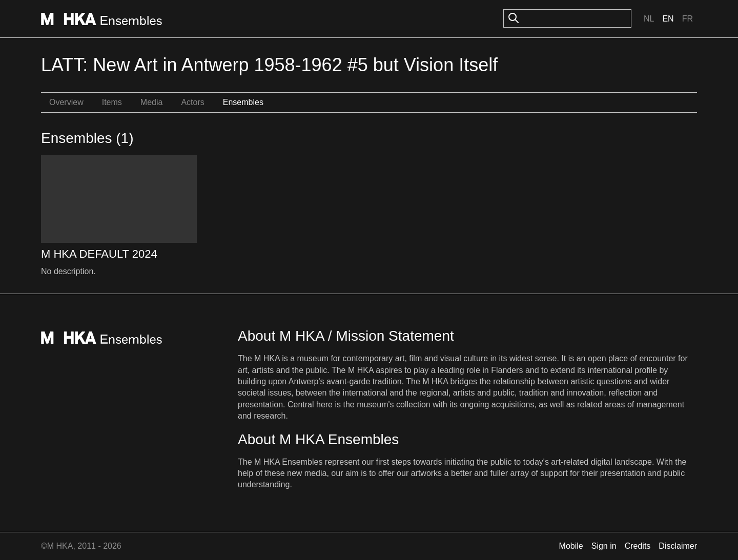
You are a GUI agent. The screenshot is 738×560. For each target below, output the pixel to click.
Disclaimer (678, 546)
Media (152, 102)
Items (112, 102)
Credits (638, 546)
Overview (66, 102)
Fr (688, 19)
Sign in (604, 546)
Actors (192, 102)
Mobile (571, 546)
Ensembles (243, 102)
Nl (649, 19)
